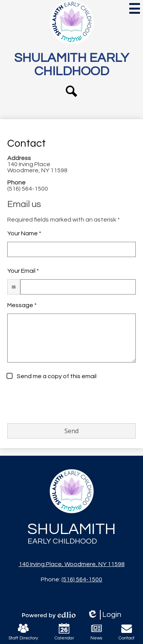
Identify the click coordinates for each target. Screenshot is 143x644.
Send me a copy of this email (56, 376)
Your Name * (24, 233)
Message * (22, 305)
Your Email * (23, 271)
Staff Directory (23, 632)
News (96, 632)
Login (104, 615)
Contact (127, 632)
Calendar (64, 632)
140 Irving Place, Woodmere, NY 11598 (72, 564)
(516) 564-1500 (82, 579)
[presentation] (65, 402)
